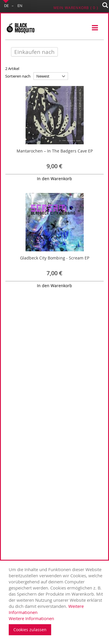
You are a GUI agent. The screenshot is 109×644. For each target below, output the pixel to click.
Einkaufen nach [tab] (34, 52)
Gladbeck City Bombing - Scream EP (55, 258)
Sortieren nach (18, 76)
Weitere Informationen (31, 618)
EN (20, 6)
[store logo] (20, 28)
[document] (56, 601)
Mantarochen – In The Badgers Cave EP (55, 151)
